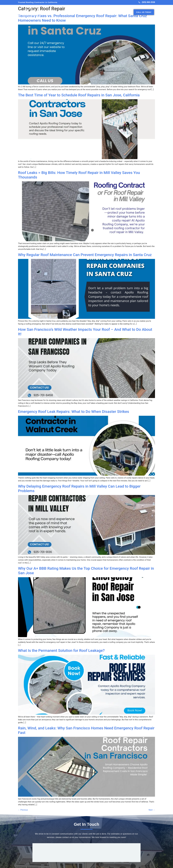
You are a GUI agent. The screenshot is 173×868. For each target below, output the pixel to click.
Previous (23, 810)
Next (152, 810)
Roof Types (93, 12)
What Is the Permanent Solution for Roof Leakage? (61, 650)
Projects (104, 12)
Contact (128, 12)
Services (82, 12)
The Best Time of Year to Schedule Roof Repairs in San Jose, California (79, 95)
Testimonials (116, 12)
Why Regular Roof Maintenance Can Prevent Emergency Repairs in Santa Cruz (85, 255)
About (72, 12)
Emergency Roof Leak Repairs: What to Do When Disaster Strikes (74, 412)
